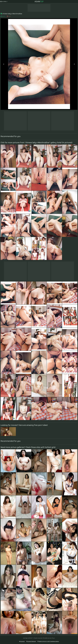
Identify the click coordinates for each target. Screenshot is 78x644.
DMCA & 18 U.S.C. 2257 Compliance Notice (48, 641)
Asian (39, 2)
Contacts (22, 641)
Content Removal (31, 641)
